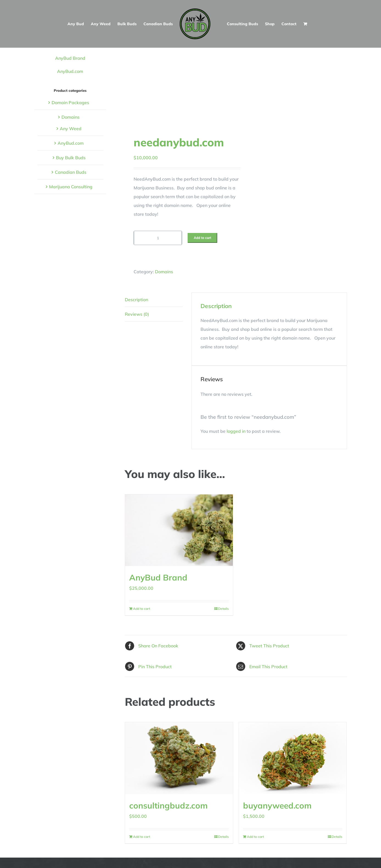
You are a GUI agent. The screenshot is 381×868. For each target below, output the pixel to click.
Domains (164, 272)
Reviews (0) (137, 314)
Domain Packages (70, 103)
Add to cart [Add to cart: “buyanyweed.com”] (255, 837)
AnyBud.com (70, 71)
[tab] (154, 300)
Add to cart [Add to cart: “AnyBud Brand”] (142, 609)
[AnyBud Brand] (179, 530)
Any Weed (71, 129)
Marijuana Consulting (71, 187)
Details (223, 609)
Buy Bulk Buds (71, 158)
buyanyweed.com (277, 806)
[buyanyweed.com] (293, 758)
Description (136, 300)
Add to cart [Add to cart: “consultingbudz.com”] (142, 837)
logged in (236, 431)
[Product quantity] (158, 238)
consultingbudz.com (168, 806)
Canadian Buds (71, 172)
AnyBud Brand (158, 577)
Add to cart (202, 238)
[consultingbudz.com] (179, 758)
